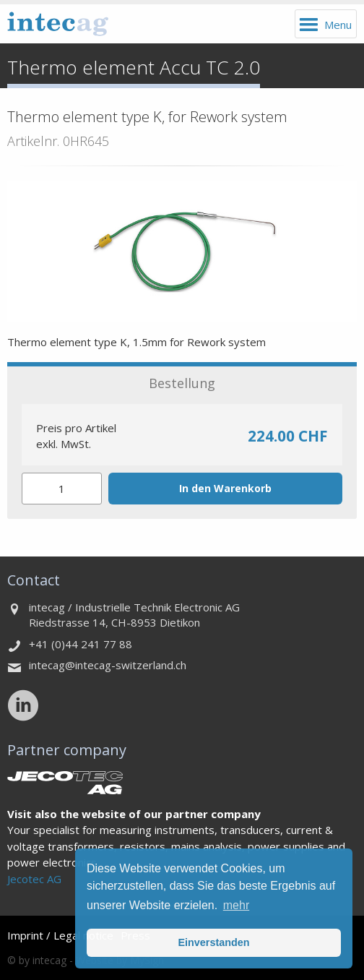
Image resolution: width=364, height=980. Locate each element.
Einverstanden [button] (213, 942)
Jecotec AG (34, 879)
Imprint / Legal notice (60, 935)
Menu (338, 25)
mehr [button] (236, 905)
